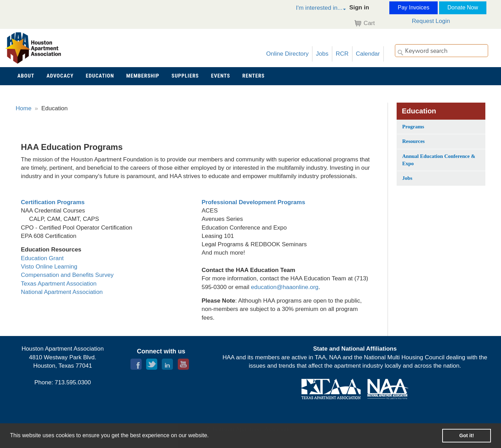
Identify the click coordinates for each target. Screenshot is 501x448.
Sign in (359, 7)
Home (23, 108)
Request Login (431, 21)
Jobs (322, 54)
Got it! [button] (467, 435)
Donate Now (463, 7)
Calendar (368, 54)
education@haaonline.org (285, 287)
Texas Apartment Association (59, 284)
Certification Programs (53, 202)
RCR (342, 54)
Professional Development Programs (254, 202)
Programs (413, 127)
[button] (313, 9)
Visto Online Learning (49, 267)
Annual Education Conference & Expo (439, 160)
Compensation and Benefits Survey (67, 275)
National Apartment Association (62, 292)
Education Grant (42, 258)
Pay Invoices (413, 7)
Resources (413, 141)
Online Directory (287, 54)
